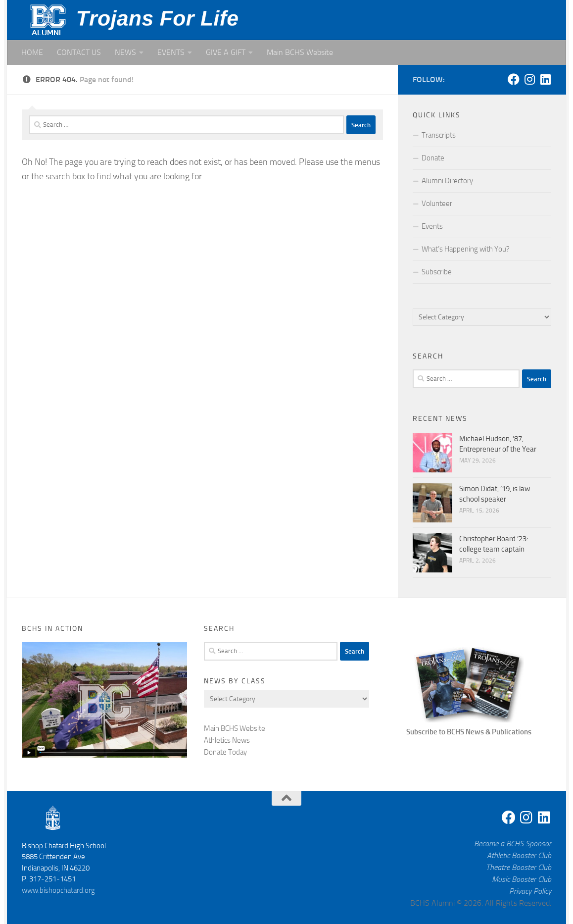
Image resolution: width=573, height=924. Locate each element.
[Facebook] (514, 79)
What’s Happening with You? (466, 249)
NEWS (125, 52)
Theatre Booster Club (519, 867)
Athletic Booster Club (519, 855)
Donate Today (225, 752)
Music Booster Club (522, 879)
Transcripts (439, 135)
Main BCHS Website (300, 52)
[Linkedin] (545, 79)
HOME (32, 52)
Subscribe (437, 272)
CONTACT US (79, 52)
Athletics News (227, 740)
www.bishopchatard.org (58, 890)
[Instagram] (529, 79)
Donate (433, 158)
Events (432, 226)
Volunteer (437, 204)
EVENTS (171, 52)
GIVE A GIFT (226, 52)
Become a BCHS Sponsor (513, 844)
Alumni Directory (447, 181)
